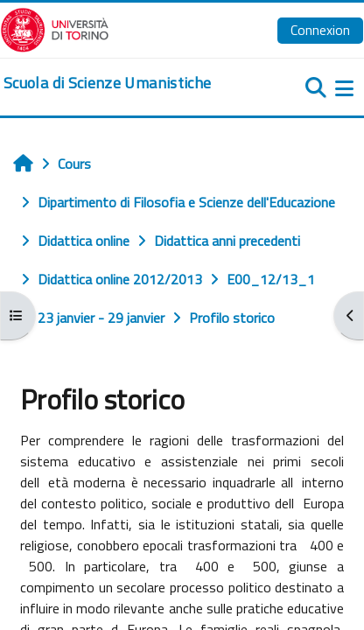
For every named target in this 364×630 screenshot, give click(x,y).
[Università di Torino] (55, 28)
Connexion (320, 30)
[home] (107, 83)
